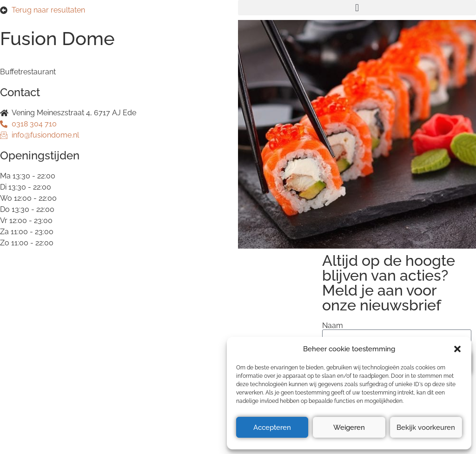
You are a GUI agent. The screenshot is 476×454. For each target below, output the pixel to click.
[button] (457, 349)
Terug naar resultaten (48, 10)
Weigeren (349, 428)
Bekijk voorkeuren (426, 428)
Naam (333, 326)
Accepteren (272, 428)
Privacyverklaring (34, 335)
